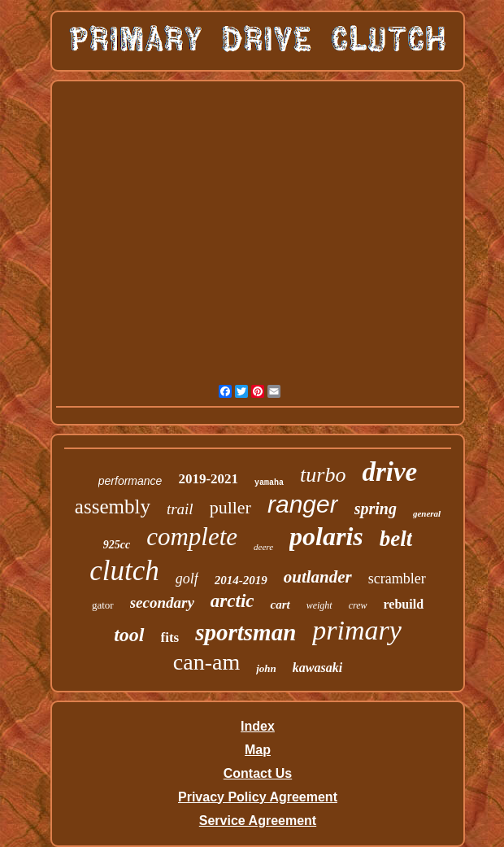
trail (180, 509)
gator (103, 605)
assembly (113, 506)
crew (358, 605)
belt (396, 539)
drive (389, 472)
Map (258, 750)
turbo (323, 475)
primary (357, 630)
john (266, 668)
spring (376, 509)
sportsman (245, 632)
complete (192, 537)
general (427, 513)
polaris (326, 536)
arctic (232, 601)
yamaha (269, 483)
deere (263, 547)
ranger (303, 504)
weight (319, 605)
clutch (124, 571)
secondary (162, 603)
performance (130, 481)
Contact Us (258, 773)
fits (170, 637)
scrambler (397, 578)
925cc (117, 545)
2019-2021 (208, 479)
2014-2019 (241, 580)
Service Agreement (258, 821)
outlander (318, 577)
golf (187, 578)
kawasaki (317, 668)
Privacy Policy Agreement (258, 797)
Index (258, 726)
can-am (206, 662)
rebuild (404, 604)
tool (129, 635)
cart (280, 605)
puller (230, 507)
